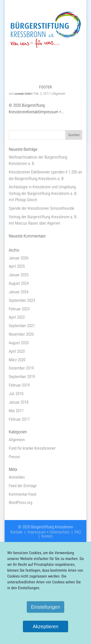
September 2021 (22, 326)
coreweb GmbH (23, 94)
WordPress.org (21, 502)
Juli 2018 (16, 394)
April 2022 (17, 317)
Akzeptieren (46, 626)
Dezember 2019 (21, 368)
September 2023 (22, 300)
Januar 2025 (19, 275)
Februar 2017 (19, 419)
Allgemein (59, 94)
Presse (14, 457)
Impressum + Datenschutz (49, 532)
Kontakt (17, 532)
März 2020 (17, 360)
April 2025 (17, 266)
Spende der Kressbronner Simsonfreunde (41, 208)
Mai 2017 (16, 411)
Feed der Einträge (23, 486)
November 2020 (21, 334)
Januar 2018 (19, 402)
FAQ (78, 532)
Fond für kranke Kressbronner (32, 448)
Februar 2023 (19, 309)
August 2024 (19, 283)
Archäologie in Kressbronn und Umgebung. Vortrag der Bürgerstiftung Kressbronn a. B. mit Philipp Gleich (43, 193)
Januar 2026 (19, 258)
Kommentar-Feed (22, 494)
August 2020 (19, 343)
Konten (47, 536)
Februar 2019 (19, 385)
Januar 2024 (19, 292)
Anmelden (17, 477)
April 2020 (17, 351)
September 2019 (22, 377)
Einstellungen (45, 607)
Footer (45, 87)
